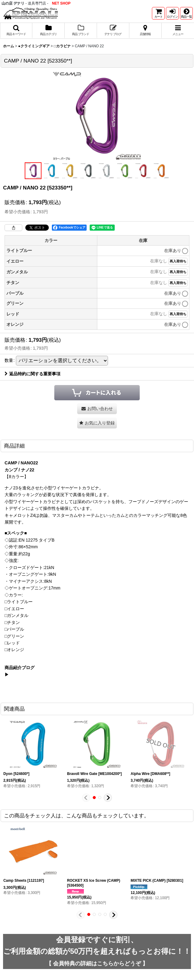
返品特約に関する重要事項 (32, 374)
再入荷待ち (178, 261)
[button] (186, 13)
